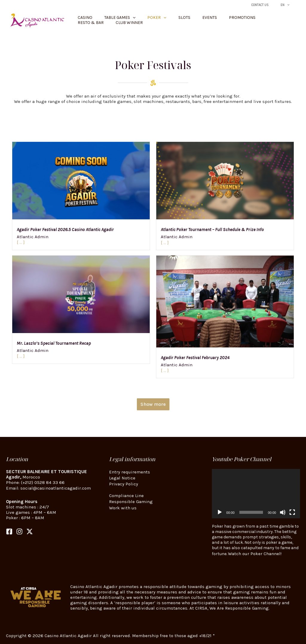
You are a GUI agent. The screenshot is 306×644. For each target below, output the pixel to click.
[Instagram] (19, 531)
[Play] (220, 512)
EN (288, 5)
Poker (145, 20)
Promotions (213, 20)
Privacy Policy (124, 482)
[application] (256, 494)
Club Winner (277, 20)
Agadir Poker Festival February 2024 (195, 358)
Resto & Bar (245, 20)
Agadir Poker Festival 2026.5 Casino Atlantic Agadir (65, 230)
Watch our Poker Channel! (255, 553)
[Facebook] (9, 531)
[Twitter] (30, 531)
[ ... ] (21, 242)
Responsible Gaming (131, 499)
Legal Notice (122, 477)
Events (186, 20)
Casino (85, 20)
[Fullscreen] (292, 512)
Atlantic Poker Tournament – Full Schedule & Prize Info (212, 230)
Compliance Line (126, 493)
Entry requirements (130, 472)
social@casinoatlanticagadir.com (56, 488)
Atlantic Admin (33, 236)
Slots (167, 20)
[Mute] (283, 512)
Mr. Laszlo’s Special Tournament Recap (54, 343)
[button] (290, 5)
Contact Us (268, 5)
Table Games (114, 20)
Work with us (123, 504)
